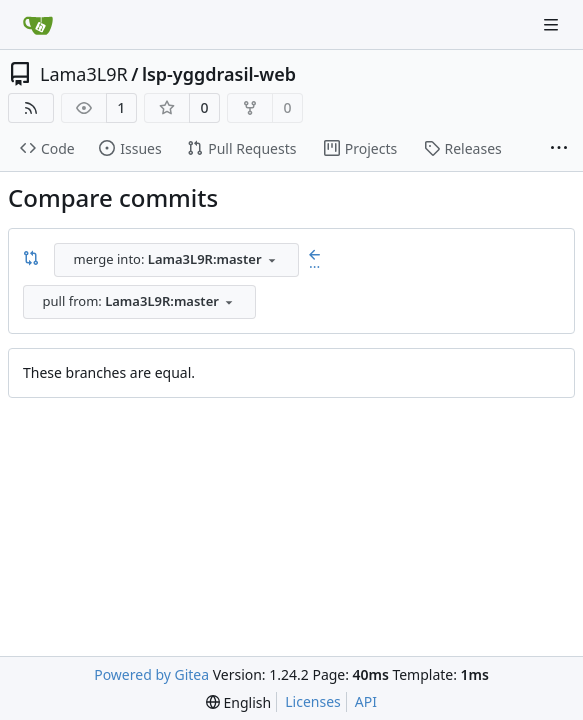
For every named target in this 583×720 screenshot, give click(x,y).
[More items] (559, 149)
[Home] (38, 25)
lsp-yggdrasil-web (219, 74)
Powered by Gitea (151, 674)
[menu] (238, 702)
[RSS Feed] (31, 108)
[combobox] (176, 260)
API (366, 701)
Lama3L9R (84, 74)
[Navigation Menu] (553, 24)
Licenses (313, 701)
